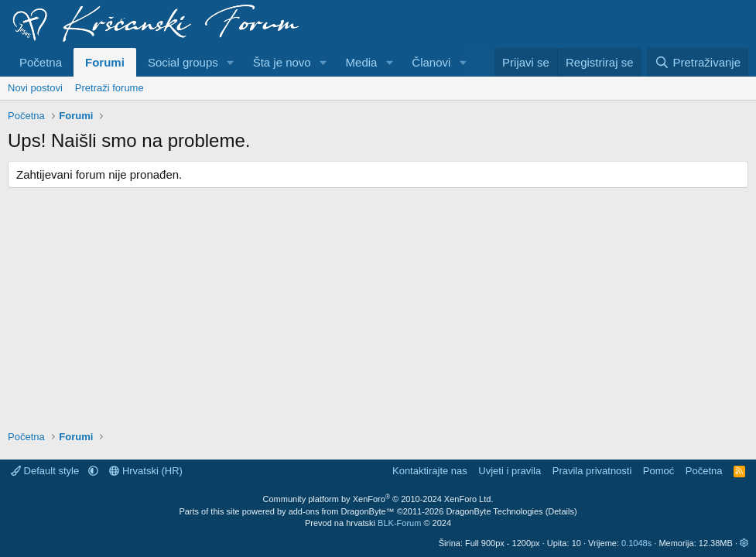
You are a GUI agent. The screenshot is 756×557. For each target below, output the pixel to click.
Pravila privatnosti (592, 471)
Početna (41, 62)
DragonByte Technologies (494, 511)
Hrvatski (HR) (146, 471)
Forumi (105, 62)
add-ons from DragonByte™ (342, 511)
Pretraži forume (109, 88)
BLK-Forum (399, 523)
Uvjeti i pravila (510, 471)
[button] (231, 62)
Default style (46, 471)
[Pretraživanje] (698, 62)
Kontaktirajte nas (430, 471)
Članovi (431, 62)
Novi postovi (35, 88)
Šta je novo (282, 62)
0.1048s (636, 543)
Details (561, 511)
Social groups (183, 62)
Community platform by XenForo (378, 499)
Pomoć (659, 471)
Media (362, 62)
